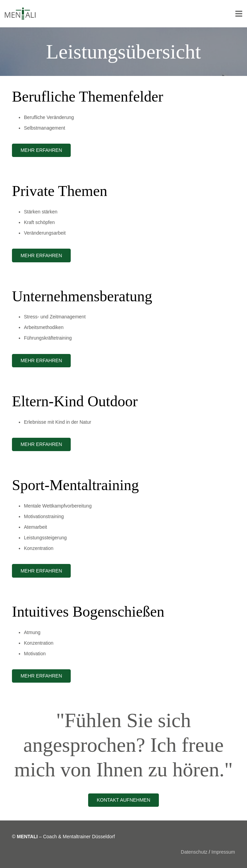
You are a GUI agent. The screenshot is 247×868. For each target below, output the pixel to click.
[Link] (20, 14)
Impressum (223, 852)
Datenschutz (194, 852)
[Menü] (239, 14)
